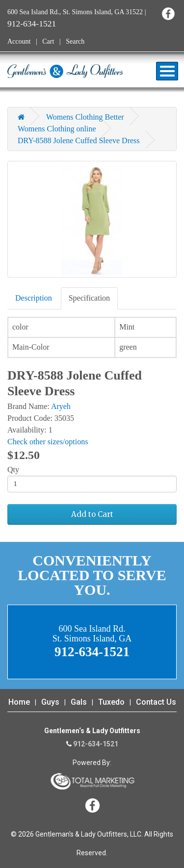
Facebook (168, 13)
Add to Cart (92, 514)
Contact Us (156, 702)
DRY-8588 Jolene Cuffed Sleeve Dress (79, 140)
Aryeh (61, 406)
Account (19, 41)
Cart (48, 41)
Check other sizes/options (48, 442)
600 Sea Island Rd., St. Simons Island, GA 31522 (75, 12)
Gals (79, 702)
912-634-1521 (32, 24)
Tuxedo (111, 702)
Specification (89, 298)
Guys (50, 702)
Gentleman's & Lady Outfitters (65, 71)
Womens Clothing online (57, 129)
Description (34, 298)
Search (75, 41)
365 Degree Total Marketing (92, 781)
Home (19, 702)
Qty (13, 470)
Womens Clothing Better (85, 117)
